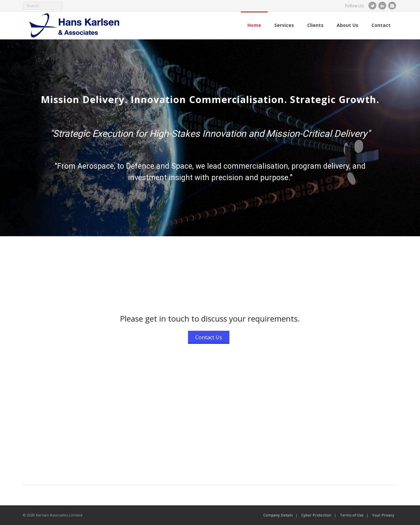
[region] (210, 138)
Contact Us (209, 337)
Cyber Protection (316, 515)
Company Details (278, 515)
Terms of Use (352, 515)
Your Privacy (383, 515)
